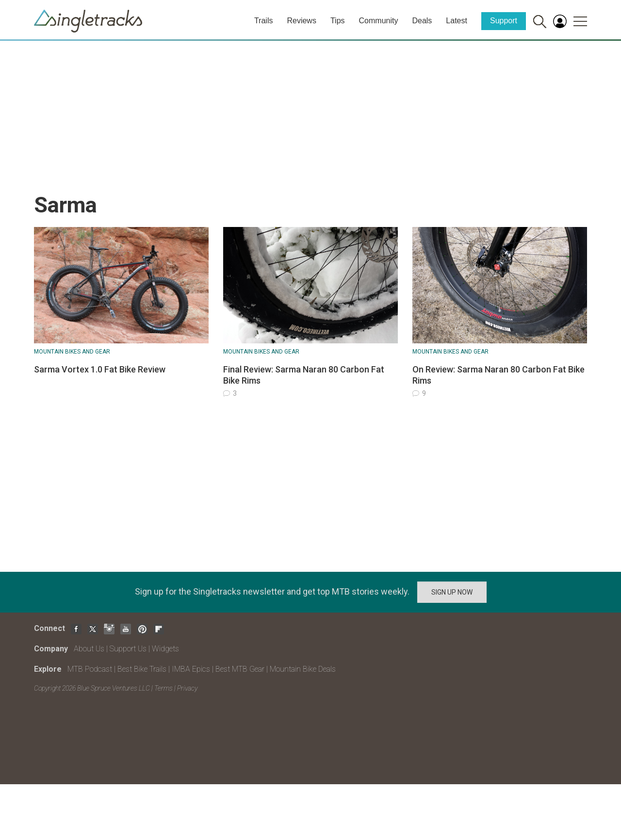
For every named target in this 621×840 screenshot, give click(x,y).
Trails (264, 21)
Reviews (301, 21)
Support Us (128, 649)
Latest (457, 21)
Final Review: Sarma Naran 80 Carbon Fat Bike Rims (304, 375)
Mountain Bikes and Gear (72, 352)
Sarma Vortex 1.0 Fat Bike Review (100, 369)
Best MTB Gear (240, 669)
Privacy (187, 688)
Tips (338, 21)
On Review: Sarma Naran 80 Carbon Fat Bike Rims (498, 375)
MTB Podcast (90, 669)
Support (504, 21)
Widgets (165, 649)
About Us (89, 649)
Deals (422, 21)
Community (379, 21)
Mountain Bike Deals (303, 669)
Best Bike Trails (142, 669)
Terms (163, 688)
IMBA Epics (191, 669)
